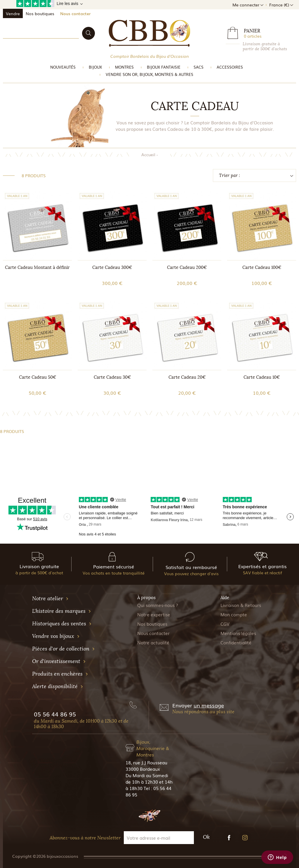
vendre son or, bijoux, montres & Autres (149, 74)
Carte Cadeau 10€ (262, 377)
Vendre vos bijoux (56, 636)
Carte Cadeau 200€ (187, 267)
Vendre (13, 13)
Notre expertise (154, 614)
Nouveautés (63, 67)
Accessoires (230, 67)
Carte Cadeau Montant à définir (37, 267)
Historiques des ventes (62, 624)
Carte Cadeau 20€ (187, 377)
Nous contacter (75, 13)
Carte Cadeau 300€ (112, 267)
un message (209, 705)
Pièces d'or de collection (64, 649)
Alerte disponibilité (58, 686)
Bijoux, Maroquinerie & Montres (153, 748)
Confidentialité (236, 642)
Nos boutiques (40, 13)
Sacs (199, 67)
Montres (124, 67)
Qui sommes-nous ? (158, 605)
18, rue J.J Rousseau (146, 762)
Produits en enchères (60, 674)
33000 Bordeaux (143, 769)
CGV (225, 624)
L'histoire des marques (62, 611)
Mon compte (234, 614)
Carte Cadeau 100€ (262, 267)
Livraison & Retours (241, 605)
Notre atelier (50, 599)
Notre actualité (153, 642)
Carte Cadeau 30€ (112, 377)
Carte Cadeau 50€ (38, 377)
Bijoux (95, 67)
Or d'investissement (59, 661)
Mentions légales (238, 633)
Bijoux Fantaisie (164, 67)
